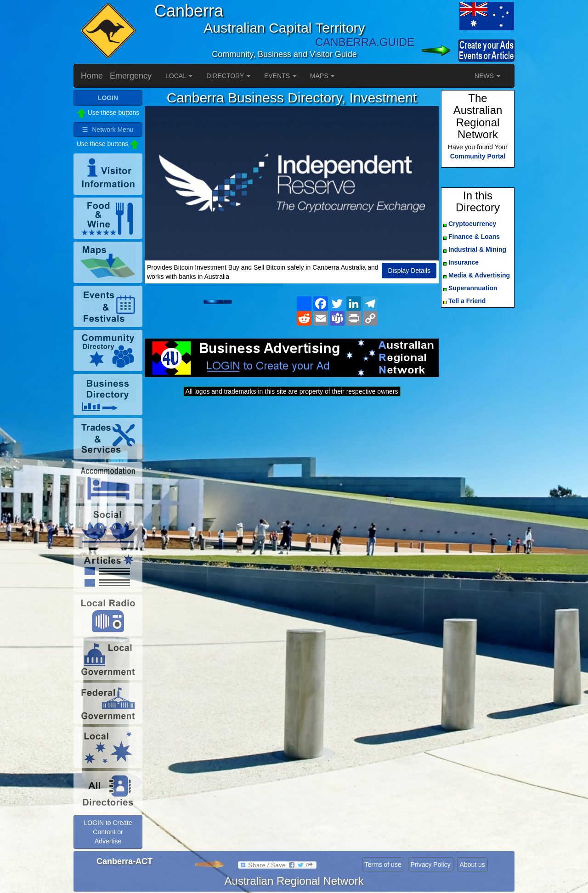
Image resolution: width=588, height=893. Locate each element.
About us (472, 865)
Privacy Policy (431, 865)
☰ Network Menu (108, 130)
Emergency (131, 76)
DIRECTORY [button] (228, 76)
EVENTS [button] (280, 76)
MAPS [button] (322, 76)
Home (92, 76)
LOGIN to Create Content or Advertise (108, 832)
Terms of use (383, 865)
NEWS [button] (487, 76)
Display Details (409, 271)
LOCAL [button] (179, 76)
